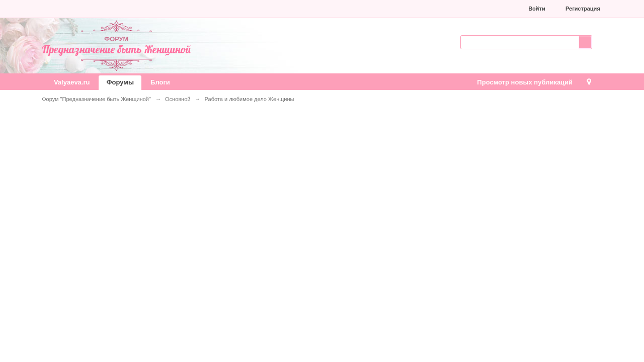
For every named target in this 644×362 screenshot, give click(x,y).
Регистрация (583, 9)
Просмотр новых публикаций (525, 82)
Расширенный (598, 41)
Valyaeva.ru (72, 82)
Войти (537, 9)
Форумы (120, 82)
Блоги (160, 82)
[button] (453, 9)
